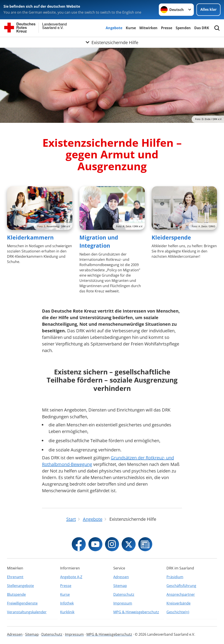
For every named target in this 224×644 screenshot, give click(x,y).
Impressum (123, 603)
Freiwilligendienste (22, 603)
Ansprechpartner (181, 594)
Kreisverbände (178, 603)
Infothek (67, 603)
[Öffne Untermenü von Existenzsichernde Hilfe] (112, 42)
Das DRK (202, 28)
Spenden (183, 28)
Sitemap (120, 586)
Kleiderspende (171, 237)
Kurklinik (67, 612)
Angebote (114, 28)
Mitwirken (148, 28)
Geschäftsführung (181, 586)
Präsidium (175, 577)
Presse (167, 28)
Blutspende (16, 594)
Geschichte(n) (178, 612)
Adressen (121, 577)
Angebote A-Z (71, 577)
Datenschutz (124, 594)
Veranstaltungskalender (27, 612)
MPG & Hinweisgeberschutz (136, 612)
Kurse (131, 28)
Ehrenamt (15, 577)
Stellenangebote (20, 586)
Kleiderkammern (30, 237)
